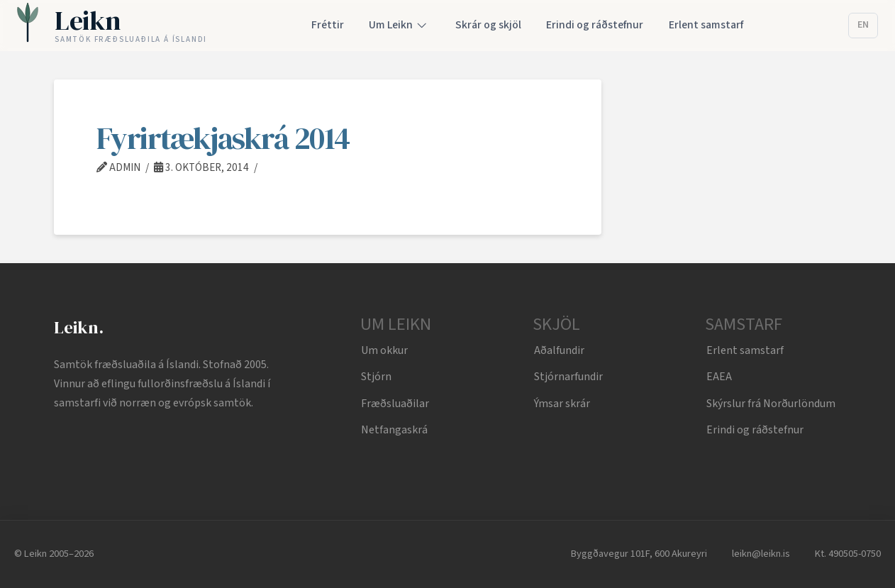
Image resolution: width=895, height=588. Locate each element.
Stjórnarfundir (568, 377)
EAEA (719, 377)
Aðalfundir (559, 350)
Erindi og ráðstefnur (755, 430)
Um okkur (384, 350)
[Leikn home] (112, 26)
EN (863, 25)
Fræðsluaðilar (395, 404)
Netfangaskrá (394, 430)
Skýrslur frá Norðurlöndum (771, 404)
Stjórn (376, 377)
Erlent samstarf (745, 350)
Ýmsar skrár (562, 404)
